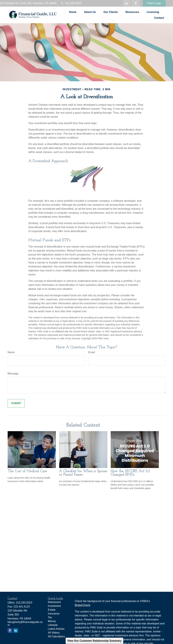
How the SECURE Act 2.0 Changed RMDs (130, 473)
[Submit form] (16, 403)
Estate (52, 610)
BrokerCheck (82, 605)
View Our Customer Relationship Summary (94, 641)
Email (92, 352)
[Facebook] (136, 3)
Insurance (54, 614)
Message (13, 374)
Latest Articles (56, 629)
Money (52, 621)
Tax (50, 617)
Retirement (54, 602)
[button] (73, 12)
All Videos (54, 633)
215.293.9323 (71, 3)
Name (11, 352)
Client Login (154, 3)
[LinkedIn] (127, 3)
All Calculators (56, 636)
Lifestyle (53, 625)
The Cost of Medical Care (27, 471)
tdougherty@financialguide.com (104, 3)
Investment (54, 606)
